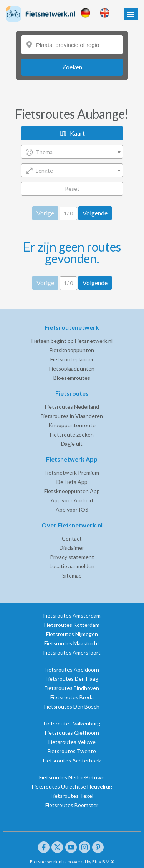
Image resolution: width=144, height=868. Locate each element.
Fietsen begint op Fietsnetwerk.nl (72, 341)
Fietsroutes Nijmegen (72, 634)
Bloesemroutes (72, 378)
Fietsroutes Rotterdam (72, 625)
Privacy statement (72, 557)
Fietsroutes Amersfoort (72, 652)
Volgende (95, 213)
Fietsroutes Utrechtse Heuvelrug (72, 787)
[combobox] (72, 152)
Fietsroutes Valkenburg (72, 723)
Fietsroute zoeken (72, 434)
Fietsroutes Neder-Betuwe (72, 777)
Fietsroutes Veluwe (72, 742)
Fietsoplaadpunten (72, 369)
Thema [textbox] (44, 152)
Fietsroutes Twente (72, 751)
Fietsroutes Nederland (72, 407)
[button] (131, 14)
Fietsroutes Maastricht (72, 643)
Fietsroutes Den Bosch (72, 706)
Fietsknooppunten (72, 350)
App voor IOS (72, 510)
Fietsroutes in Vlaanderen (72, 416)
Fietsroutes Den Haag (72, 679)
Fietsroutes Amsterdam (72, 615)
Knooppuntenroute (72, 425)
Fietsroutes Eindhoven (72, 688)
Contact (72, 538)
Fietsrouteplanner (72, 359)
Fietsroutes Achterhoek (72, 760)
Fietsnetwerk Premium (72, 473)
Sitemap (72, 575)
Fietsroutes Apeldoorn (72, 669)
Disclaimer (72, 548)
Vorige (45, 213)
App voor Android (72, 500)
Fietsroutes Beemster (72, 805)
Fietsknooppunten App (72, 491)
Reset (72, 189)
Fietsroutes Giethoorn (72, 733)
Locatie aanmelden (72, 566)
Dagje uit (72, 444)
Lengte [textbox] (44, 170)
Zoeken (72, 67)
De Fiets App (72, 482)
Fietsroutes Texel (72, 796)
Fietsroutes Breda (72, 697)
